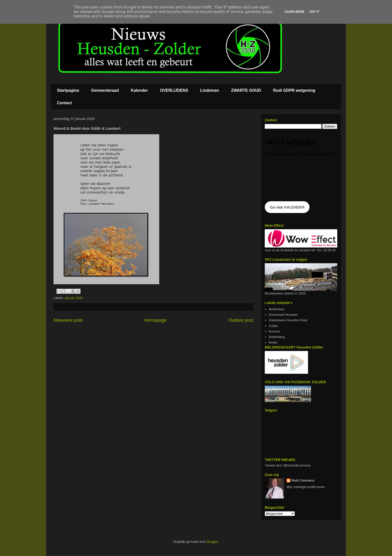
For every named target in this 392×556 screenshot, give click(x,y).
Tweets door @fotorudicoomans (288, 465)
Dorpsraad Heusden (283, 315)
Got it (314, 12)
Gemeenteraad (105, 90)
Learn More (294, 12)
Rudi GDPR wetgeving (294, 90)
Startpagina (68, 90)
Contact (64, 103)
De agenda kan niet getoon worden (301, 165)
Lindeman (210, 90)
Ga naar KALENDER (287, 207)
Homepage (156, 320)
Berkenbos (276, 309)
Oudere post (241, 320)
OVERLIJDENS (174, 90)
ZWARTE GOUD (246, 90)
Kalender (139, 90)
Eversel (274, 331)
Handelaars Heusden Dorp (288, 320)
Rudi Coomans (303, 480)
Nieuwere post (68, 320)
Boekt (273, 342)
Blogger (212, 542)
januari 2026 (74, 298)
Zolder (273, 326)
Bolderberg (277, 337)
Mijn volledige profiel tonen (306, 487)
